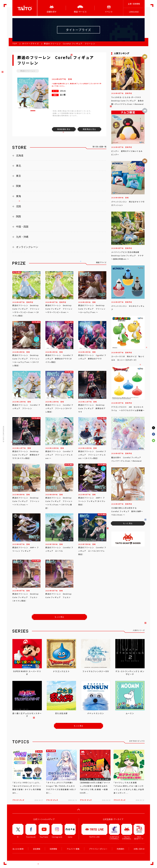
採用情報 (53, 849)
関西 (19, 216)
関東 (19, 186)
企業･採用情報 (134, 4)
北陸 (19, 206)
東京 (19, 176)
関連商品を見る (89, 129)
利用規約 (120, 849)
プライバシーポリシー (98, 849)
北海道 (20, 156)
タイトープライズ (30, 44)
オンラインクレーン (27, 247)
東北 (19, 166)
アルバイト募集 (73, 849)
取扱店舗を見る (64, 129)
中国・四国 (22, 227)
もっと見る (59, 617)
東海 (19, 196)
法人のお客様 (18, 849)
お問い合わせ (139, 849)
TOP (15, 44)
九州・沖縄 (22, 237)
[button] (33, 111)
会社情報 (37, 849)
